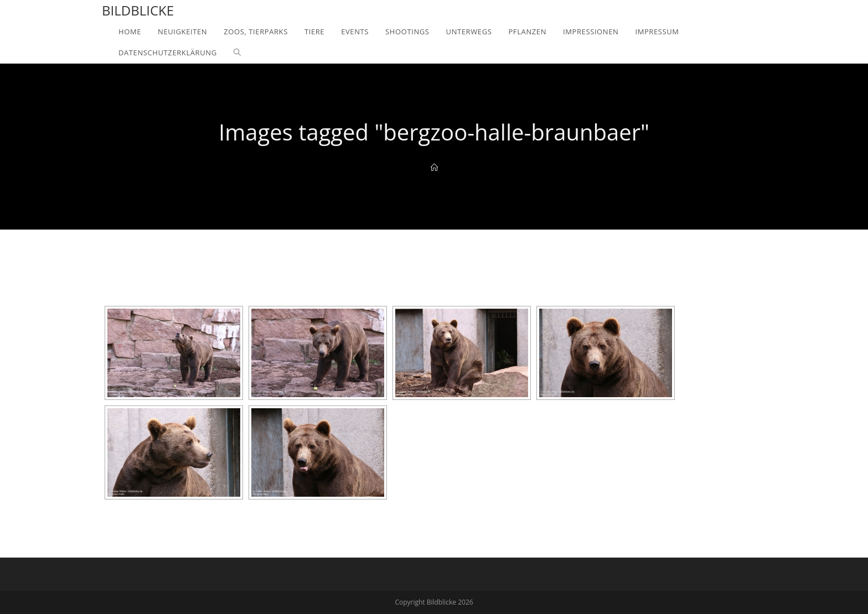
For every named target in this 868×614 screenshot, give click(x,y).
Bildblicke (138, 10)
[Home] (434, 168)
